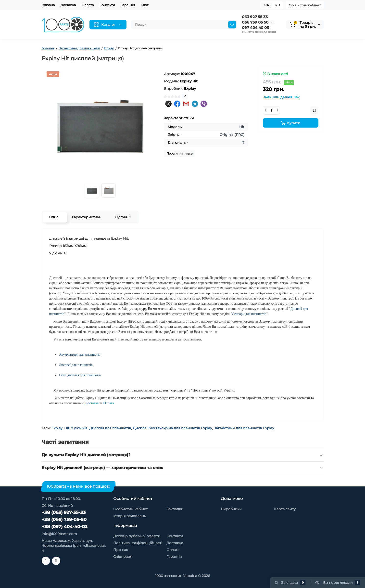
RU (278, 5)
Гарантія (128, 5)
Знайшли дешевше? (281, 97)
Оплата (88, 5)
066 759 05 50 (255, 22)
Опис (54, 217)
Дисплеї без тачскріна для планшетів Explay (172, 428)
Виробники (231, 509)
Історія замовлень (130, 516)
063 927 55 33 (255, 17)
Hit (67, 428)
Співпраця (123, 557)
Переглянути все (179, 153)
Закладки (175, 509)
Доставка (68, 5)
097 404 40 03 (255, 28)
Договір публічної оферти (137, 536)
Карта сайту (285, 509)
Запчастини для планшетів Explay (244, 428)
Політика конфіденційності (138, 543)
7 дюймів (79, 428)
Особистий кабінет (305, 5)
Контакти (107, 5)
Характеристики (87, 217)
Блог (145, 5)
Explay (57, 428)
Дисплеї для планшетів (110, 428)
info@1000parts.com (59, 534)
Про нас (121, 550)
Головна (48, 5)
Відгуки (123, 217)
